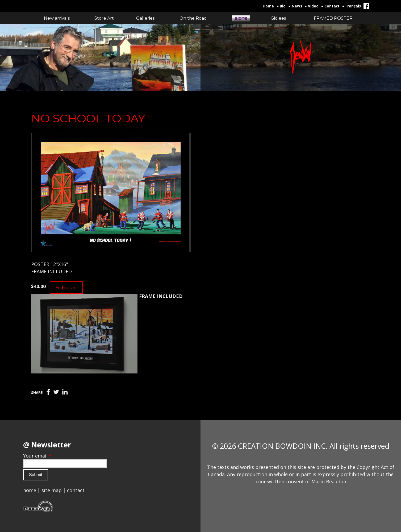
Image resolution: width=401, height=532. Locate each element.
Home (268, 6)
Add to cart (66, 288)
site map (52, 490)
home (30, 490)
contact (76, 490)
